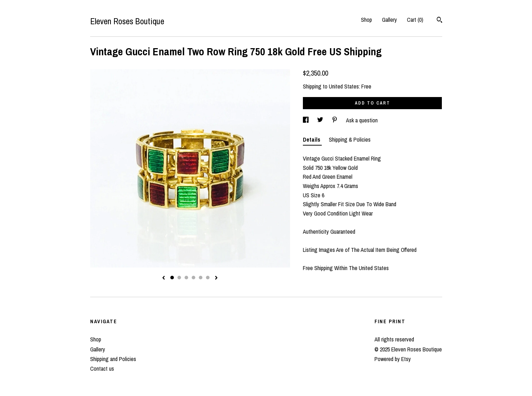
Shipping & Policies (350, 139)
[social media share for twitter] (321, 120)
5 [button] (201, 278)
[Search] (440, 21)
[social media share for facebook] (306, 120)
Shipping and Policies (113, 359)
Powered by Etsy (393, 359)
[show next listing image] (216, 278)
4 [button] (193, 278)
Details (312, 139)
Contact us (102, 369)
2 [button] (179, 278)
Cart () (415, 20)
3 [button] (186, 278)
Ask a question (362, 120)
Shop (366, 20)
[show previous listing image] (164, 278)
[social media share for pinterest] (335, 120)
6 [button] (208, 278)
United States (344, 86)
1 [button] (172, 278)
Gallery (389, 20)
